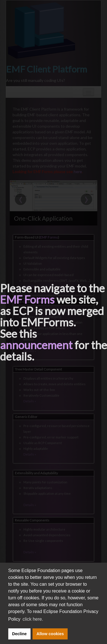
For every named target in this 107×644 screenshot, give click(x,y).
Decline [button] (19, 634)
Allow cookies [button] (50, 634)
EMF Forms (27, 299)
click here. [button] (33, 619)
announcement (36, 345)
